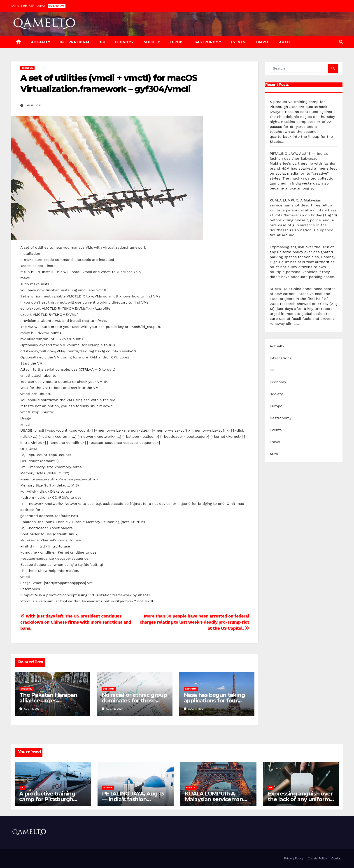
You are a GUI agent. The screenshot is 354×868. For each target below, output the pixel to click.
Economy (124, 42)
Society (152, 42)
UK (102, 42)
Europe (177, 42)
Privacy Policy (294, 858)
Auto (284, 42)
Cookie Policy (317, 858)
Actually (41, 42)
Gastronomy (208, 42)
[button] (341, 42)
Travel (262, 42)
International (75, 42)
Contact (337, 858)
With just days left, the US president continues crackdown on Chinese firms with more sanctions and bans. (76, 622)
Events (238, 42)
